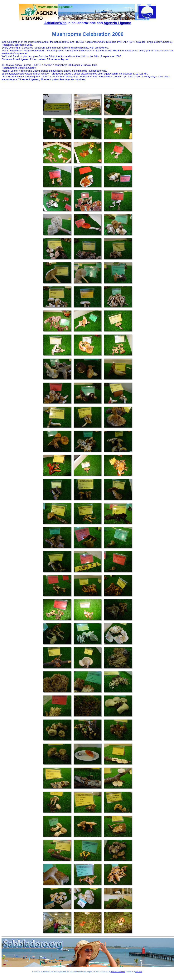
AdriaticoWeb (55, 23)
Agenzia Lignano (118, 23)
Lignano (139, 972)
